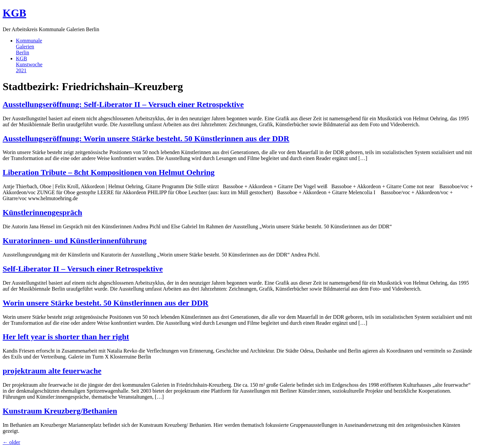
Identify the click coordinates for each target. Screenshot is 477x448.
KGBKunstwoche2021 (29, 64)
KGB (14, 13)
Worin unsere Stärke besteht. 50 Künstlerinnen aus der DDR (106, 303)
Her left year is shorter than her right (66, 337)
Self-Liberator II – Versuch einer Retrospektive (83, 269)
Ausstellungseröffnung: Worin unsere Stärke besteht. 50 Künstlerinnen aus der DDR (146, 139)
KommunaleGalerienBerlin (29, 47)
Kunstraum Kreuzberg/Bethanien (60, 411)
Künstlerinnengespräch (42, 212)
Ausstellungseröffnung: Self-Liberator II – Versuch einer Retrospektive (123, 104)
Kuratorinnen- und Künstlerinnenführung (75, 241)
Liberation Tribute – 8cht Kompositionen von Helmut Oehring (109, 172)
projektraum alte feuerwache (52, 371)
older (11, 442)
